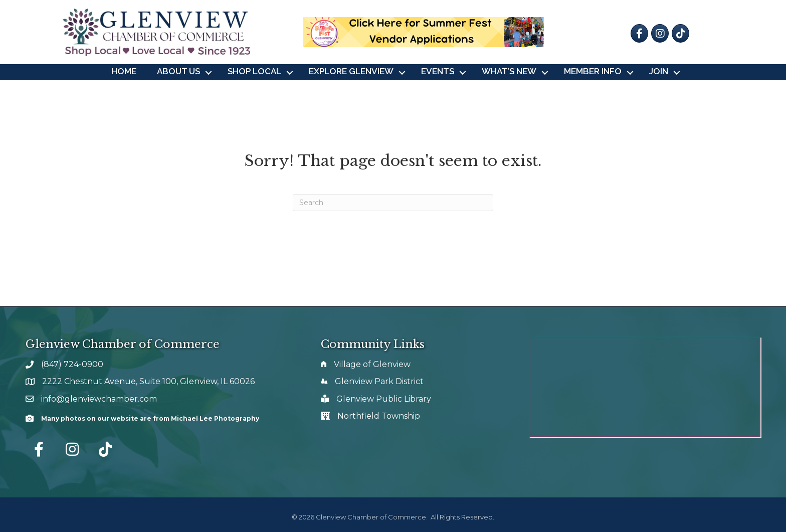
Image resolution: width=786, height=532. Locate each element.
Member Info (593, 71)
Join (659, 71)
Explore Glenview (351, 71)
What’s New (509, 71)
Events (438, 71)
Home (124, 71)
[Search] (393, 203)
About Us (178, 71)
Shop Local (254, 71)
